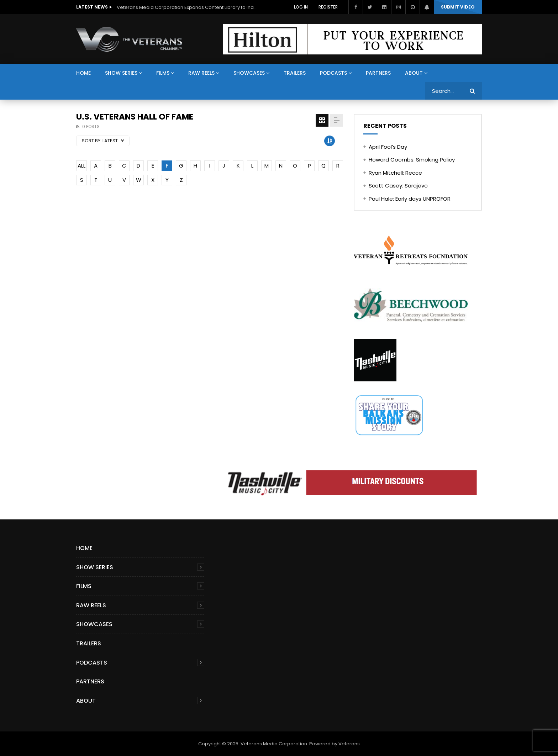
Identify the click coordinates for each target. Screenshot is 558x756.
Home (83, 73)
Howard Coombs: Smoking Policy (412, 160)
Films (163, 73)
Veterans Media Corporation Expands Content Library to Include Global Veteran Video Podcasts (188, 7)
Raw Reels (201, 73)
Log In (301, 7)
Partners (378, 73)
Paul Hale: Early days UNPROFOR (410, 199)
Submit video (458, 7)
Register (328, 7)
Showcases (249, 73)
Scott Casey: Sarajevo (398, 186)
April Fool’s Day (388, 147)
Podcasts (333, 73)
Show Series (121, 73)
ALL (81, 166)
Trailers (295, 73)
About (414, 73)
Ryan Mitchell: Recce (395, 173)
